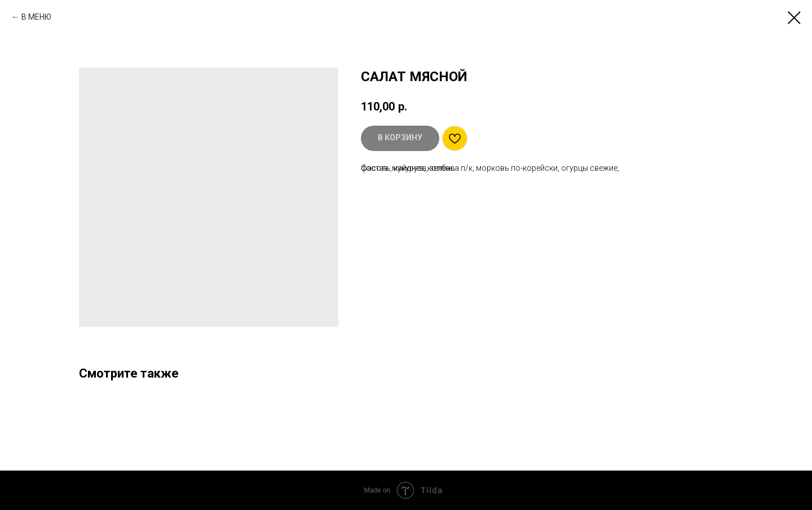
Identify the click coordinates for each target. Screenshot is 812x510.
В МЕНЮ (36, 17)
